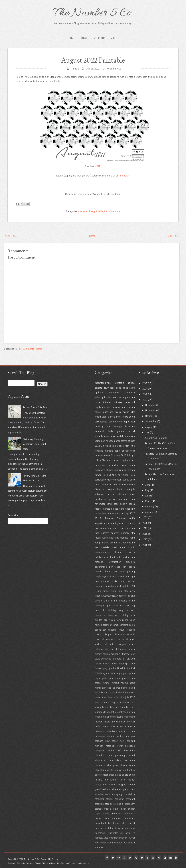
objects (99, 388)
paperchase (101, 567)
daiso (125, 388)
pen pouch (129, 567)
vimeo (159, 858)
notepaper (100, 750)
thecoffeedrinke (112, 211)
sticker (131, 441)
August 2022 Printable (93, 60)
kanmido (105, 702)
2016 (145, 545)
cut (123, 639)
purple (98, 576)
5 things (131, 455)
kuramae (99, 712)
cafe (121, 523)
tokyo (125, 417)
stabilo (131, 794)
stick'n (108, 809)
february (125, 533)
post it (124, 504)
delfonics (99, 649)
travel (98, 402)
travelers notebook (125, 828)
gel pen (123, 673)
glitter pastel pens (125, 678)
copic (132, 634)
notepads (130, 746)
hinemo (116, 688)
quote (132, 775)
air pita (131, 596)
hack (104, 489)
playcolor (99, 770)
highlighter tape (103, 688)
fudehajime (103, 673)
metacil (131, 722)
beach (98, 610)
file (103, 460)
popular (118, 770)
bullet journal (116, 431)
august (98, 523)
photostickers (115, 760)
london (119, 552)
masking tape (103, 426)
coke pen (107, 634)
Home (72, 38)
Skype (165, 858)
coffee (126, 480)
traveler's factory (112, 455)
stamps (105, 581)
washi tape (101, 417)
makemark (129, 717)
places (123, 765)
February (150, 507)
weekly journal (128, 838)
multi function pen (125, 557)
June (148, 485)
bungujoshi (122, 620)
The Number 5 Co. (93, 13)
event (104, 659)
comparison (106, 528)
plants (132, 765)
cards (132, 625)
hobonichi (120, 489)
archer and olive (121, 605)
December (150, 405)
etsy (115, 484)
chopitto (112, 630)
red (106, 780)
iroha (112, 692)
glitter (111, 678)
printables (130, 436)
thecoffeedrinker (103, 383)
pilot (133, 412)
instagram (125, 176)
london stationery (104, 717)
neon (132, 499)
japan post (100, 697)
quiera (125, 775)
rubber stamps (103, 509)
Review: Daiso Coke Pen (35, 407)
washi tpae (114, 838)
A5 (96, 518)
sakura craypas (118, 784)
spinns (112, 794)
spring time (122, 794)
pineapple (100, 765)
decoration (106, 484)
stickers (118, 402)
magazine (118, 717)
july (133, 489)
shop (132, 465)
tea (119, 513)
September (151, 421)
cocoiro (98, 634)
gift (117, 538)
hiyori (132, 688)
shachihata (112, 789)
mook (109, 557)
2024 (145, 389)
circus (121, 630)
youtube (99, 847)
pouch (132, 504)
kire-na (106, 707)
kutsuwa (99, 494)
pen (133, 397)
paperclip (113, 465)
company (124, 634)
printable (99, 211)
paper (118, 451)
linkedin (130, 858)
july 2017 (130, 697)
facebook (106, 858)
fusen (124, 407)
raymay (106, 576)
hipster (125, 688)
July (147, 432)
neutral (120, 736)
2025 (145, 383)
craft (115, 528)
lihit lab (111, 494)
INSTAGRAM (99, 38)
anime (132, 601)
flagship (123, 664)
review (132, 383)
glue (133, 446)
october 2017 (114, 750)
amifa (132, 518)
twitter (112, 858)
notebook (114, 392)
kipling (98, 707)
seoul (123, 576)
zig (127, 513)
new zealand (127, 741)
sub (107, 818)
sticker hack (128, 451)
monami (123, 499)
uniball (118, 586)
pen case (115, 567)
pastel (120, 436)
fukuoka (114, 673)
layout (132, 460)
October (149, 416)
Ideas (98, 596)
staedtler (99, 799)
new (127, 736)
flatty (132, 664)
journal (131, 431)
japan (132, 407)
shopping (130, 509)
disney (98, 654)
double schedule (112, 654)
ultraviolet (113, 833)
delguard (110, 649)
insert (117, 460)
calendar (107, 625)
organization (115, 562)
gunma (106, 683)
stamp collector (115, 799)
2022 (145, 400)
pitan (109, 765)
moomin (111, 736)
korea (98, 441)
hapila (111, 489)
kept (133, 702)
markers (109, 451)
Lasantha (55, 863)
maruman (100, 465)
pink (115, 571)
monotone (100, 736)
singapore (100, 470)
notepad (99, 562)
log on (132, 712)
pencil (117, 441)
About (114, 38)
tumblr (147, 858)
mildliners (100, 557)
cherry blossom (114, 480)
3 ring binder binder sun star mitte (115, 591)
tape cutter (108, 586)
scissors (115, 576)
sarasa (115, 509)
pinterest (141, 858)
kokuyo (118, 412)
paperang (120, 755)
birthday (112, 610)
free (91, 211)
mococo (123, 731)
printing (131, 571)
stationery (130, 392)
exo (109, 659)
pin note (130, 760)
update (126, 586)
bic (105, 610)
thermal (131, 823)
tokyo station (107, 828)
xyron (110, 843)
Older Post (173, 236)
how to (109, 460)
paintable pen (103, 755)
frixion (98, 489)
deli (117, 649)
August (149, 427)
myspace (136, 858)
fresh (121, 668)
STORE (84, 38)
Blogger (55, 859)
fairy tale (116, 659)
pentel (98, 412)
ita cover (130, 692)
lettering (99, 451)
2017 (132, 513)
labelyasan (122, 712)
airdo (97, 601)
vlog (106, 838)
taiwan (98, 475)
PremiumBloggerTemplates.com (75, 863)
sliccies (131, 789)
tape (127, 422)
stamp (124, 441)
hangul (124, 683)
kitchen (114, 707)
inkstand (104, 692)
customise (115, 639)
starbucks (118, 804)
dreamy (125, 654)
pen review (113, 407)
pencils (98, 571)
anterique (100, 605)
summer (117, 818)
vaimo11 (99, 838)
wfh (97, 843)
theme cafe (119, 823)
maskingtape (124, 397)
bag (133, 605)
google (124, 858)
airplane (105, 601)
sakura (112, 422)
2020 (124, 455)
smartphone (101, 513)
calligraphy (100, 480)
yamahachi (129, 843)
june (97, 702)
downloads (109, 388)
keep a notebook (120, 702)
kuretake (105, 547)
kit (121, 543)
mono (132, 731)
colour (98, 460)
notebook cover (114, 746)
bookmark (130, 610)
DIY (103, 446)
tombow (99, 455)
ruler (105, 784)
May (147, 490)
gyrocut (115, 683)
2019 (105, 475)
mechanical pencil (105, 499)
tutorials (107, 402)
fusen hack (108, 538)
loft (119, 494)
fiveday (122, 484)
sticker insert (120, 809)
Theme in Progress (25, 863)
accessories (101, 422)
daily (127, 639)
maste (107, 722)
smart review (101, 794)
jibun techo (113, 697)
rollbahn (114, 780)
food (115, 668)
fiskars (107, 664)
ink (96, 692)
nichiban (99, 746)
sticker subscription (116, 470)
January (149, 512)
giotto (104, 678)
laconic (131, 547)
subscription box (103, 397)
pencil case (113, 504)
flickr (118, 858)
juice (122, 697)
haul (133, 422)
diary (110, 417)
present (113, 775)
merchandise (119, 722)
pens (119, 388)
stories (131, 470)
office (126, 750)
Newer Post (11, 236)
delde (132, 644)
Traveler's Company (116, 518)
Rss (176, 858)
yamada (118, 843)
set (128, 576)
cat (105, 630)
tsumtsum (100, 833)
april (108, 605)
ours (133, 750)
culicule (105, 639)
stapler (109, 804)
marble (131, 552)
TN (101, 518)
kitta (121, 707)
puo (119, 775)
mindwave (130, 726)
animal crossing (119, 601)
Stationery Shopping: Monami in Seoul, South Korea (35, 444)
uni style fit (127, 833)
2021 (112, 475)
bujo (133, 475)
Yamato (123, 596)
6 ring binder (122, 475)
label (114, 712)
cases (98, 630)
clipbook (131, 630)
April (147, 496)
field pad (130, 659)
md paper (129, 494)
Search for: (13, 515)
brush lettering (111, 523)
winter (103, 843)
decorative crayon (116, 644)
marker (98, 722)
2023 (132, 586)
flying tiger (107, 668)
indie (128, 489)
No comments (114, 69)
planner (118, 417)
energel (115, 533)
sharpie (123, 789)
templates (130, 818)
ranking (99, 780)
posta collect (101, 775)
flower (98, 668)
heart (132, 683)
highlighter (100, 407)
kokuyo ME (129, 707)
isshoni (120, 692)
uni (123, 513)
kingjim (124, 460)
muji (113, 436)
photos (107, 571)
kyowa (107, 712)
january (105, 543)
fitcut (115, 664)
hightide (124, 538)
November (150, 410)
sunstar (112, 513)
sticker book (119, 581)
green (98, 683)
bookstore (100, 615)
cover (98, 639)
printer (122, 571)
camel (116, 625)
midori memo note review (109, 726)
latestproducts (102, 552)
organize (130, 562)
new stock (111, 741)
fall (123, 659)
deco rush (124, 446)
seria (122, 509)
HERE (98, 166)
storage (118, 426)
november (100, 504)
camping (124, 625)
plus (124, 465)
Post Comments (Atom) (30, 349)
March (148, 501)
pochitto (109, 770)
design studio (128, 649)
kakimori (114, 543)
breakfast (113, 615)
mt (114, 557)
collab (116, 634)
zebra (132, 417)
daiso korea (112, 446)
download (83, 211)
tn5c (97, 828)
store (120, 422)
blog (121, 610)
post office (129, 770)
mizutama (112, 731)
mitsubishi (100, 731)
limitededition (102, 436)
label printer (119, 547)
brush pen (108, 412)
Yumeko (75, 69)
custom (105, 533)
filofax (98, 664)
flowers (131, 484)
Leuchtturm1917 (110, 596)
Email (170, 858)
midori (126, 412)
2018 (97, 446)
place (116, 765)
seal (104, 789)
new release (107, 441)
